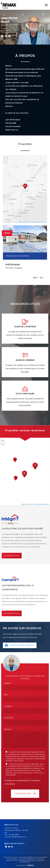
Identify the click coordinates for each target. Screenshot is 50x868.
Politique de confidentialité (17, 781)
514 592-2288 (7, 29)
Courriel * (8, 706)
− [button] (6, 161)
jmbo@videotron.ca (8, 33)
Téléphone (9, 718)
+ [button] (6, 158)
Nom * (6, 695)
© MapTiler (26, 222)
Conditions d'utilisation (27, 860)
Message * (8, 729)
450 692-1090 (8, 31)
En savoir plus (12, 556)
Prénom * (8, 683)
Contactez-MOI (25, 794)
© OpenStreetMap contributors (38, 222)
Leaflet (20, 222)
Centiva (30, 865)
